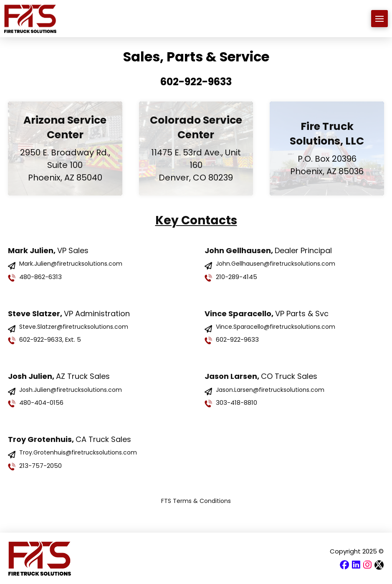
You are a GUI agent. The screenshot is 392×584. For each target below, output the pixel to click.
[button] (380, 19)
